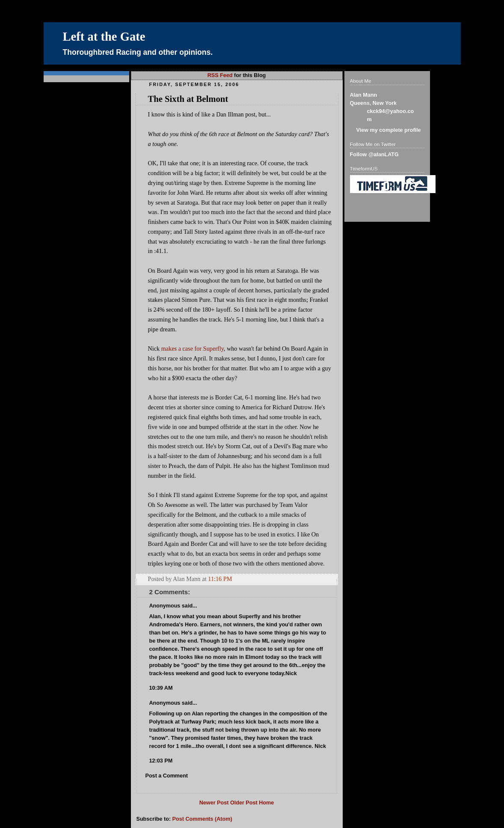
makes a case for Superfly (193, 348)
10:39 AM (161, 688)
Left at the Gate (104, 37)
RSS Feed (220, 75)
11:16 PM (220, 579)
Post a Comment (167, 776)
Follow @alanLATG (374, 155)
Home (266, 803)
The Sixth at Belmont (188, 99)
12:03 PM (161, 761)
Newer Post (214, 803)
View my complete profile (389, 130)
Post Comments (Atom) (202, 819)
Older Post (244, 803)
